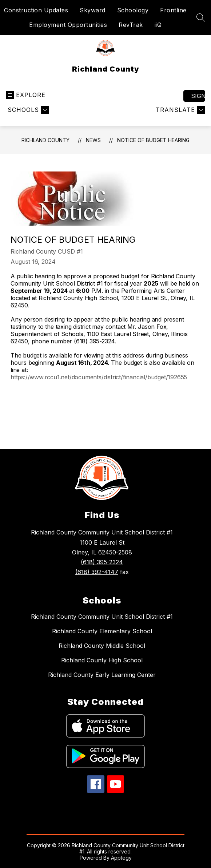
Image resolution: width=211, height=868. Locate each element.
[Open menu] (26, 95)
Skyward (93, 10)
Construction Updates (36, 10)
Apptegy (121, 858)
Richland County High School (102, 660)
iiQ (158, 25)
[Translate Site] (180, 110)
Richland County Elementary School (102, 631)
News (93, 140)
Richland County (45, 140)
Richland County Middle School (102, 646)
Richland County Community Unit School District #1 (102, 617)
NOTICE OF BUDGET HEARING (153, 140)
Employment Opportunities (68, 25)
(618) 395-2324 (102, 562)
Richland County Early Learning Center (102, 675)
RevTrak (131, 25)
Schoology (133, 10)
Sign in (198, 96)
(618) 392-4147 (97, 572)
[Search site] (201, 17)
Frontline (173, 10)
